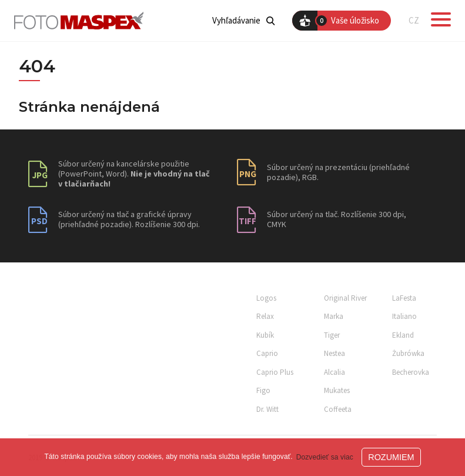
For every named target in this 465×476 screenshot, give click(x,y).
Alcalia (334, 372)
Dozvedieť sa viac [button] (325, 457)
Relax (265, 316)
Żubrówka (408, 353)
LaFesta (404, 298)
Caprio (267, 353)
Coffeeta (338, 409)
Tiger (332, 335)
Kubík (265, 335)
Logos (266, 298)
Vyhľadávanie (243, 21)
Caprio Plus (275, 372)
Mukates (337, 390)
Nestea (334, 353)
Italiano (404, 316)
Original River (345, 298)
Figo (263, 390)
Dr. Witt (267, 409)
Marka (334, 316)
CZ (414, 21)
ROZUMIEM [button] (391, 457)
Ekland (403, 335)
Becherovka (411, 372)
